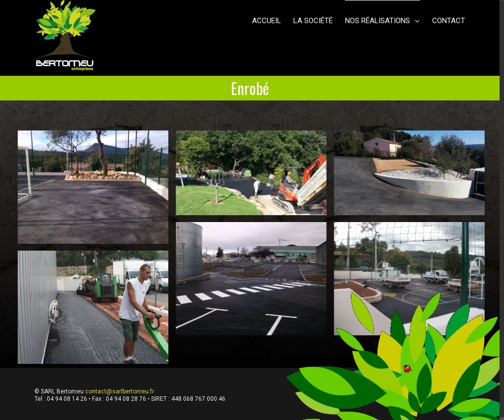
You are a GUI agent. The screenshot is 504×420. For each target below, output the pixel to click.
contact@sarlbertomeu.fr (120, 391)
